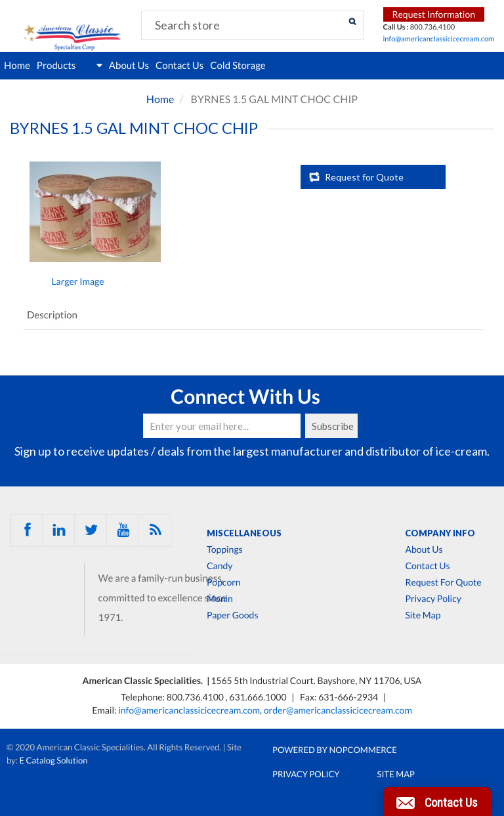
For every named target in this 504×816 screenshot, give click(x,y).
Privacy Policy (433, 599)
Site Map (423, 615)
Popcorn (224, 582)
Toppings (225, 549)
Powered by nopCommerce (335, 750)
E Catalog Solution (54, 760)
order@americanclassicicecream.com (338, 710)
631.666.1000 (259, 697)
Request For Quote (443, 582)
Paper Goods (232, 615)
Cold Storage (238, 66)
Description (52, 315)
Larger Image (77, 281)
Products (70, 66)
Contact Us (179, 66)
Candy (220, 566)
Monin (220, 599)
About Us (129, 66)
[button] (437, 802)
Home (17, 66)
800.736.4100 (196, 697)
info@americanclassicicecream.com (439, 39)
